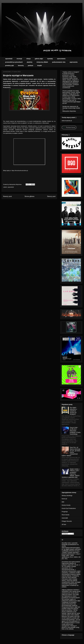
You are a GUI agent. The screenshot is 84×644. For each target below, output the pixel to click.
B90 (63, 502)
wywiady (50, 59)
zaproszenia (74, 62)
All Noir (64, 524)
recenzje (19, 59)
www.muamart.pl (67, 121)
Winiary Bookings (67, 496)
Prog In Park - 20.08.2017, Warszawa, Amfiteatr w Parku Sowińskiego (75, 431)
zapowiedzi (9, 59)
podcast (30, 66)
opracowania (61, 59)
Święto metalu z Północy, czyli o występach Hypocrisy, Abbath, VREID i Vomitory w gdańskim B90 (71, 473)
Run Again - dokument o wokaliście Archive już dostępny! (73, 411)
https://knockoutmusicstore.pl (20, 171)
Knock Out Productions (69, 508)
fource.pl (64, 499)
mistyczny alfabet (42, 62)
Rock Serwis (66, 515)
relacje (28, 59)
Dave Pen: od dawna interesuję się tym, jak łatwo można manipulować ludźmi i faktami (71, 451)
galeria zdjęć (39, 59)
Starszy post (51, 196)
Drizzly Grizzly (66, 505)
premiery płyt (9, 66)
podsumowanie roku (59, 62)
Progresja (65, 512)
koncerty (21, 66)
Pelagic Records (67, 521)
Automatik (65, 518)
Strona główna (29, 196)
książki (40, 66)
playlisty (30, 62)
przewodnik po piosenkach (14, 62)
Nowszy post (7, 196)
